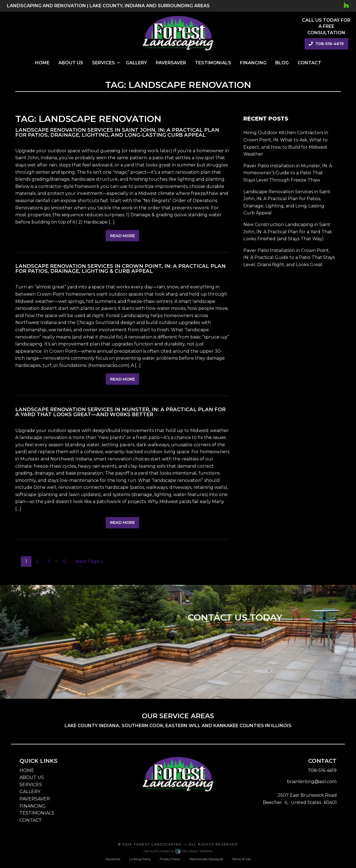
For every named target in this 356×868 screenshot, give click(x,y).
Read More (123, 236)
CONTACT (31, 820)
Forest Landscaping (158, 844)
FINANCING (33, 806)
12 (65, 561)
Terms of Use (241, 859)
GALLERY (30, 792)
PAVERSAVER (35, 799)
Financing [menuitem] (253, 63)
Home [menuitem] (42, 63)
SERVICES (31, 785)
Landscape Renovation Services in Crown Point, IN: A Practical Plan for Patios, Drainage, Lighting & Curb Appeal (120, 269)
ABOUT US (32, 777)
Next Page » (89, 561)
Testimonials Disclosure (206, 859)
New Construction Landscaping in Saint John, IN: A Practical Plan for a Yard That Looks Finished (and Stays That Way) (288, 232)
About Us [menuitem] (71, 63)
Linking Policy (140, 859)
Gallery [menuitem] (136, 63)
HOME (27, 770)
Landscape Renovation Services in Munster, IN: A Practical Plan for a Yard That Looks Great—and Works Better (120, 412)
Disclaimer (113, 859)
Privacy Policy (170, 859)
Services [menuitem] (103, 63)
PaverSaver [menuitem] (171, 63)
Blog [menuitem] (282, 63)
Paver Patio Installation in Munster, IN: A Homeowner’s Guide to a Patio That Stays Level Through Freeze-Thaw (288, 173)
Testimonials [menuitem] (213, 63)
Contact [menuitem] (309, 63)
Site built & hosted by (178, 851)
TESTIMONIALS (37, 813)
